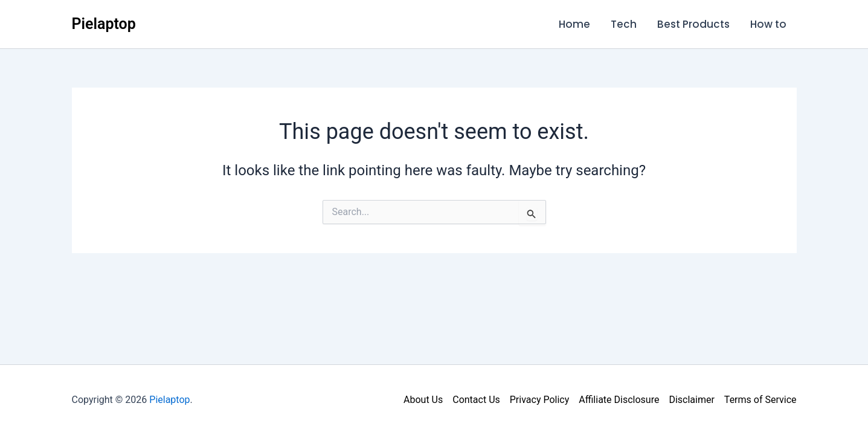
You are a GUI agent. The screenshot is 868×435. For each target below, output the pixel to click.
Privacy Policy (540, 400)
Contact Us (476, 400)
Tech (624, 24)
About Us (423, 400)
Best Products (693, 24)
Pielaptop (104, 24)
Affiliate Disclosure (619, 400)
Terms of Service (760, 400)
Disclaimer (691, 400)
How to (768, 24)
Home (574, 24)
